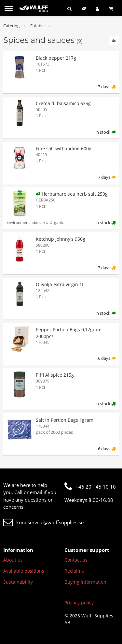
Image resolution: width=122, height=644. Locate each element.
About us (13, 560)
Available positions (24, 571)
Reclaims (74, 571)
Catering (11, 26)
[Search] (69, 9)
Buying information (85, 582)
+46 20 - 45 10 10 (90, 487)
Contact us (76, 560)
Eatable (37, 26)
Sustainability (18, 582)
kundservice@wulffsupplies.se (43, 522)
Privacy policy (79, 603)
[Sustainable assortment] (84, 9)
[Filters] (114, 40)
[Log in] (97, 9)
